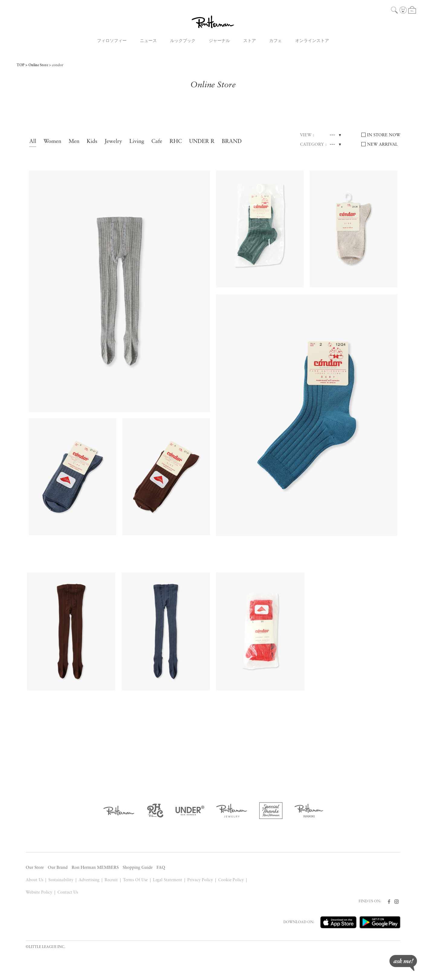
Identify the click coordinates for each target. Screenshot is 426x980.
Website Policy (39, 893)
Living (137, 142)
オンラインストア (312, 41)
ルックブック (183, 41)
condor (58, 65)
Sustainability (61, 880)
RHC (176, 142)
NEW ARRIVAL (382, 145)
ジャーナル (219, 41)
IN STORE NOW (384, 135)
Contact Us (68, 893)
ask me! (403, 963)
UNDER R (202, 142)
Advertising (89, 880)
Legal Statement (168, 880)
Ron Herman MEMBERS (95, 868)
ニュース (148, 41)
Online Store (38, 65)
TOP (21, 65)
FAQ (161, 868)
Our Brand (58, 868)
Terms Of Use (135, 880)
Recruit (111, 880)
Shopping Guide (138, 868)
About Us (34, 880)
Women (52, 142)
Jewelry (113, 142)
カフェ (276, 41)
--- (332, 135)
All (33, 142)
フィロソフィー (112, 41)
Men (74, 142)
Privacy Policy (200, 880)
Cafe (157, 142)
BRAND (232, 142)
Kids (92, 142)
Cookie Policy (231, 880)
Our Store (35, 868)
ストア (250, 41)
